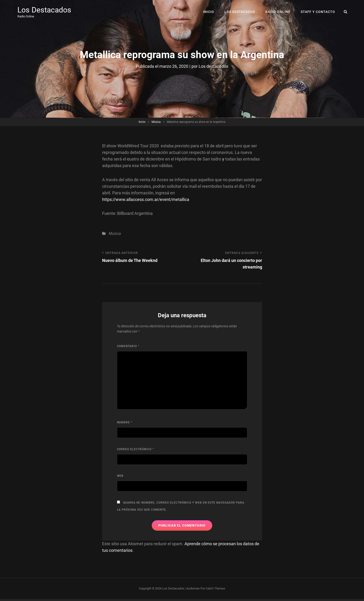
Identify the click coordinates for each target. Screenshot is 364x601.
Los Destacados (44, 10)
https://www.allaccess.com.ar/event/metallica (146, 199)
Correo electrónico (136, 449)
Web (120, 476)
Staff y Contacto (318, 12)
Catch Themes (215, 588)
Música (156, 122)
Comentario (128, 346)
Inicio (209, 12)
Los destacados (213, 66)
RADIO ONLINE (278, 12)
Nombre (125, 422)
